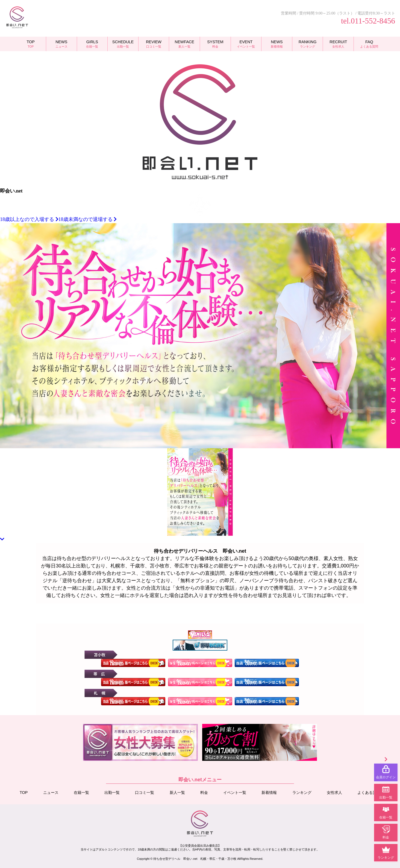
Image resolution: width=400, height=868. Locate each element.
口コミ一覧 (145, 793)
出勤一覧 (112, 793)
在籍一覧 (81, 793)
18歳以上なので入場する (29, 219)
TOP (24, 793)
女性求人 (334, 793)
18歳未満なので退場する (88, 219)
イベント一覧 (235, 793)
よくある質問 (369, 793)
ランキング (302, 793)
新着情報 (269, 793)
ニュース (51, 793)
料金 (204, 793)
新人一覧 (177, 793)
